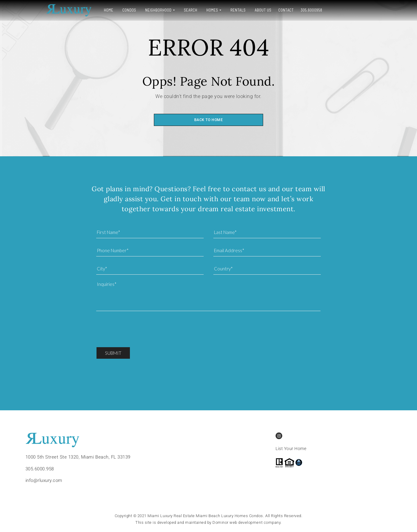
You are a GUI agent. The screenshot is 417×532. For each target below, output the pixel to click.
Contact (266, 10)
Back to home (208, 120)
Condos (109, 10)
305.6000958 (291, 10)
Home (88, 10)
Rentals (218, 10)
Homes (192, 10)
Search (170, 10)
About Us (243, 10)
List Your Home (291, 449)
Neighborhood (138, 10)
